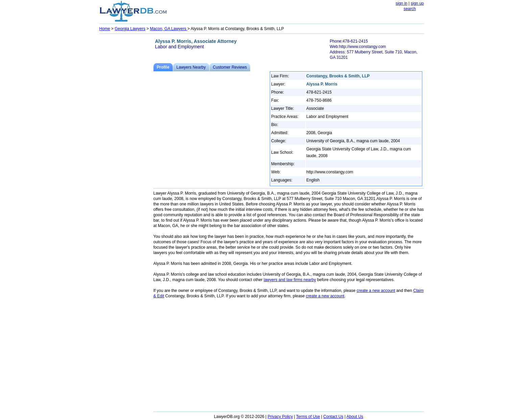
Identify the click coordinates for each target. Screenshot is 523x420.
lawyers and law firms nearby (290, 280)
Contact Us (333, 417)
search (410, 9)
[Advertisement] (126, 137)
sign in (401, 3)
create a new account (376, 291)
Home (105, 29)
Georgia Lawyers (130, 29)
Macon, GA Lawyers (169, 29)
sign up (417, 3)
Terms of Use (308, 417)
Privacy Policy (280, 417)
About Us (355, 417)
